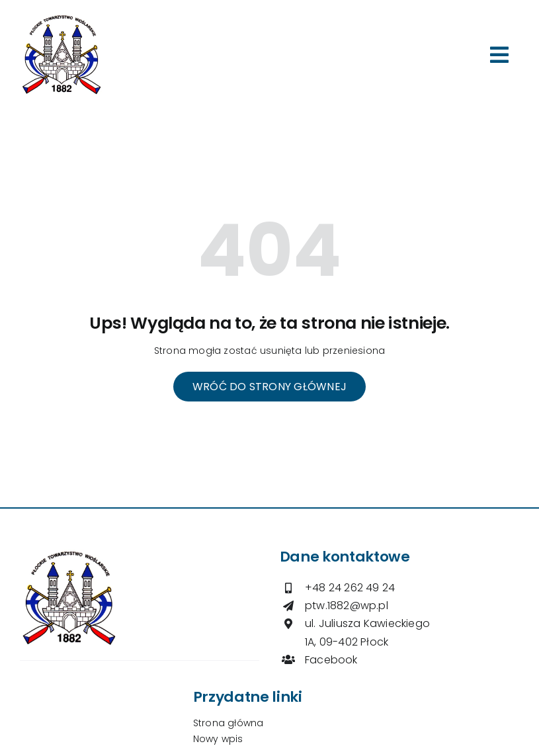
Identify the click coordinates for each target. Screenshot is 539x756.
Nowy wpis (218, 739)
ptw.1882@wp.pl (347, 606)
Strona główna (228, 723)
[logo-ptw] (62, 18)
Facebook (331, 660)
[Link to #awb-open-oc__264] (499, 55)
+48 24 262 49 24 (350, 588)
